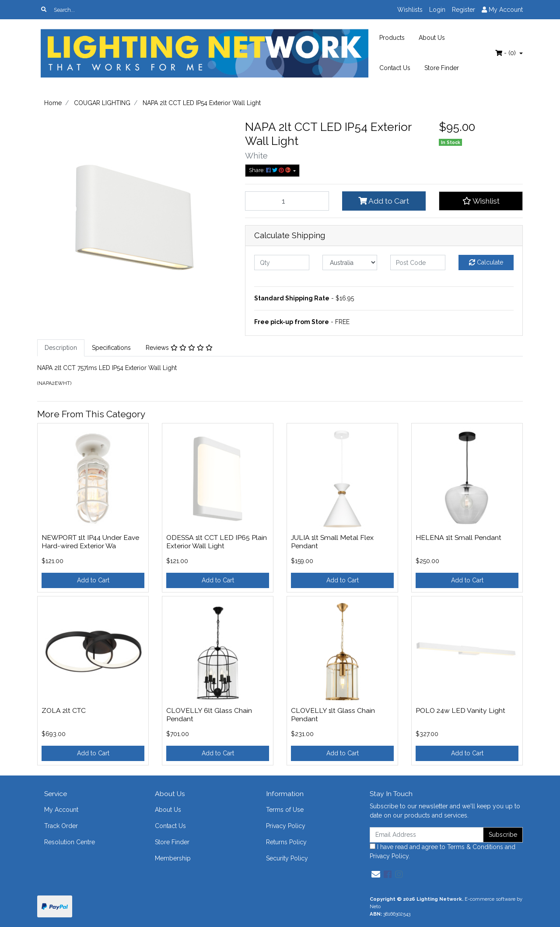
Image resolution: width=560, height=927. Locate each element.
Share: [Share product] (270, 170)
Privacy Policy (286, 826)
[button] (481, 201)
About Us (432, 38)
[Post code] (418, 263)
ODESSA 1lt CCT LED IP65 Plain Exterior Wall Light (217, 542)
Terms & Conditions (475, 847)
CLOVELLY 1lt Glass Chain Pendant (333, 715)
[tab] (61, 348)
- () (506, 53)
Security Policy (287, 858)
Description (61, 348)
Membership (173, 858)
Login (437, 10)
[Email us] (376, 874)
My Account (61, 810)
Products (392, 38)
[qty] (282, 263)
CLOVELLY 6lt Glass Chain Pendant (209, 715)
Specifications (111, 348)
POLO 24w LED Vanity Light (460, 710)
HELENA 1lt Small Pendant (458, 538)
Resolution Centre (70, 842)
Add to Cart (384, 201)
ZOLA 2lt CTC (64, 710)
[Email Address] (427, 835)
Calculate (486, 262)
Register (464, 10)
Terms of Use (285, 810)
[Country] (350, 263)
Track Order (61, 826)
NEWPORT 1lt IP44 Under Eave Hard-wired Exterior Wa (90, 542)
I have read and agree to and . (443, 851)
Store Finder (442, 68)
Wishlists (410, 10)
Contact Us (395, 68)
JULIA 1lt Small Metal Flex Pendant (332, 542)
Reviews (179, 348)
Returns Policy (286, 842)
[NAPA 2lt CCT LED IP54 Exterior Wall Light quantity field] (287, 201)
